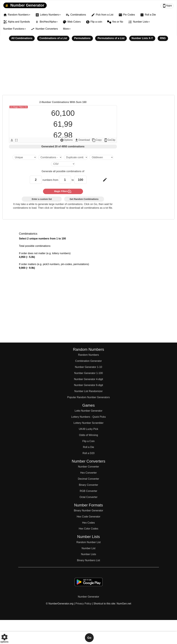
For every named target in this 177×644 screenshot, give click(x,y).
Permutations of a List (111, 38)
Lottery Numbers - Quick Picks (88, 417)
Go (89, 638)
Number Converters (44, 29)
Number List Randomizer (88, 391)
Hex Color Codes (89, 529)
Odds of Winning (88, 435)
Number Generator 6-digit (88, 385)
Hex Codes (88, 523)
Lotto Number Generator (88, 411)
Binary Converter (88, 485)
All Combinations (22, 38)
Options (66, 140)
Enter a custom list (42, 199)
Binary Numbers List (88, 560)
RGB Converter (88, 491)
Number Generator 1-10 (89, 367)
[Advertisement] (88, 70)
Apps (167, 6)
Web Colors (72, 22)
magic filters (63, 191)
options (4, 638)
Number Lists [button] (139, 22)
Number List (88, 548)
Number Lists (88, 554)
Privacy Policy (83, 604)
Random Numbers (89, 355)
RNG (163, 38)
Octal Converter (88, 497)
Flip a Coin (88, 441)
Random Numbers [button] (17, 15)
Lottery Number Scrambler (89, 423)
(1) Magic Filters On (19, 107)
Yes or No (115, 22)
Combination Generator (88, 361)
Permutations (82, 38)
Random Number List (88, 542)
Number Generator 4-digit (88, 379)
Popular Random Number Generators (89, 397)
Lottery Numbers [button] (48, 15)
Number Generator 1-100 (88, 373)
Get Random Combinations (84, 199)
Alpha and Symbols (17, 22)
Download (82, 140)
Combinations (76, 15)
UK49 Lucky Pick (88, 429)
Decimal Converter (88, 479)
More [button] (67, 29)
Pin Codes (127, 15)
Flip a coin (94, 22)
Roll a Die (148, 15)
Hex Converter (88, 473)
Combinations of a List (53, 38)
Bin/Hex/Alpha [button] (46, 22)
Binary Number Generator (88, 511)
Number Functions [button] (14, 29)
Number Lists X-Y (142, 38)
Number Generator (24, 5)
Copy (97, 140)
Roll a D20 (88, 453)
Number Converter (89, 467)
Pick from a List (102, 15)
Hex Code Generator (89, 517)
